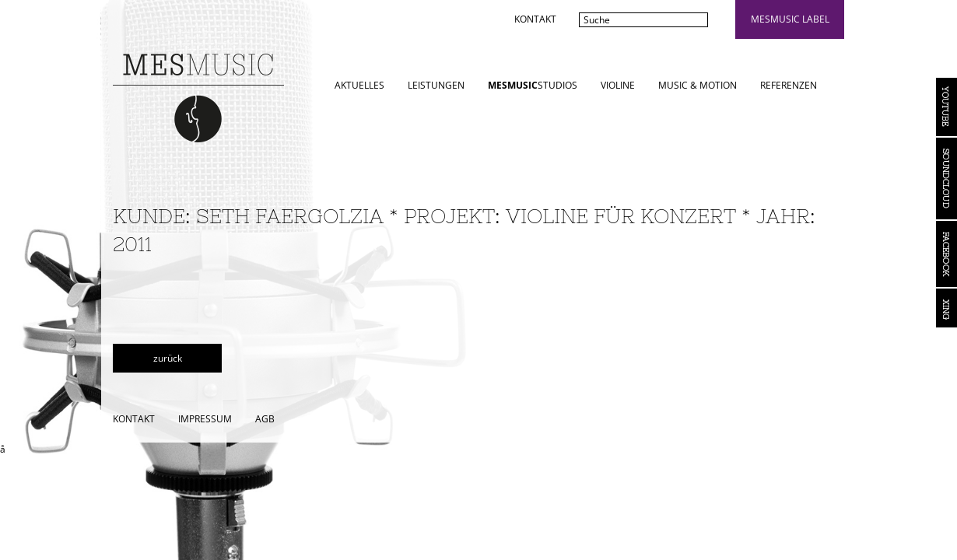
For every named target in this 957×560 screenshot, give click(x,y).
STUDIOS (533, 85)
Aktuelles (359, 85)
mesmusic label (790, 19)
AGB (265, 419)
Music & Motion (698, 85)
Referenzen (789, 85)
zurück (168, 358)
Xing (946, 308)
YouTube (946, 107)
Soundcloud (946, 178)
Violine (618, 85)
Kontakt (535, 19)
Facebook (946, 254)
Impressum (205, 419)
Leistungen (436, 85)
